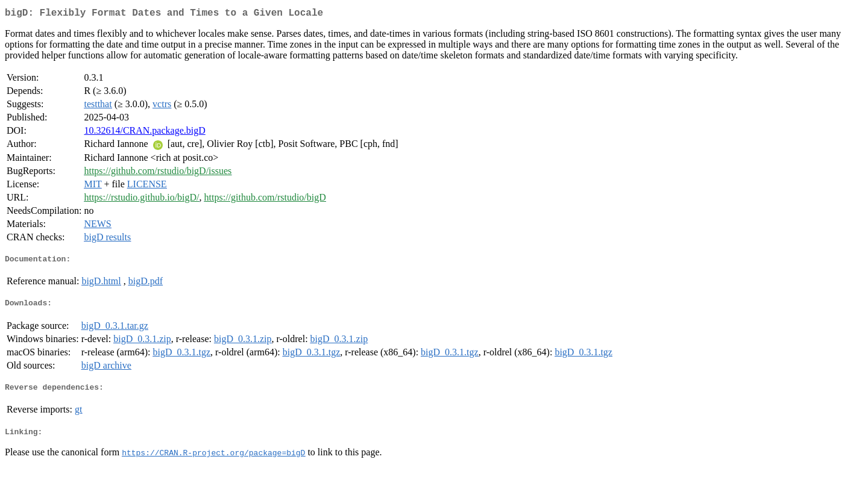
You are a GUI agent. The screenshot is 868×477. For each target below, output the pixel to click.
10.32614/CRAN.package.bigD (144, 133)
